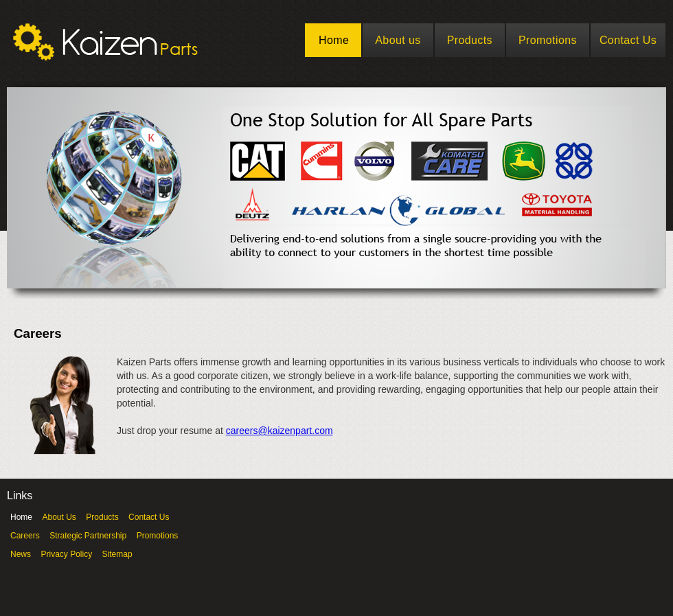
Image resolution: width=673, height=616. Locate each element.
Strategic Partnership (88, 536)
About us (398, 40)
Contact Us (628, 40)
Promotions (548, 40)
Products (470, 40)
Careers (25, 536)
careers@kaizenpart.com (280, 431)
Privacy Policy (66, 554)
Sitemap (117, 554)
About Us (59, 517)
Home (334, 40)
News (21, 554)
